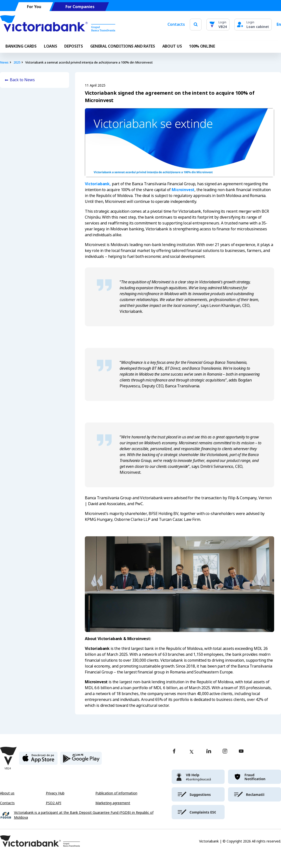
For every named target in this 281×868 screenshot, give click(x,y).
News (4, 62)
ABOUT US (172, 46)
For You (34, 7)
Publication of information (116, 793)
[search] (196, 24)
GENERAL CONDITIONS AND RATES (123, 46)
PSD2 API (54, 803)
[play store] (81, 760)
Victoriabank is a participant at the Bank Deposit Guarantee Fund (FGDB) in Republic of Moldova (84, 815)
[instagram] (225, 752)
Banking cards (21, 46)
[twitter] (192, 752)
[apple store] (38, 760)
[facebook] (174, 752)
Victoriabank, (98, 184)
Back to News (22, 80)
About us (7, 793)
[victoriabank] (198, 777)
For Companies (80, 7)
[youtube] (241, 752)
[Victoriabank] (58, 25)
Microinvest (183, 190)
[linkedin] (209, 752)
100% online (202, 46)
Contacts (176, 24)
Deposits (73, 46)
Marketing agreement (113, 803)
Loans (50, 46)
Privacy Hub (55, 793)
